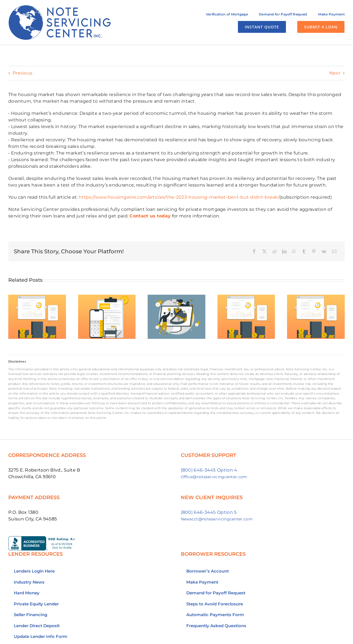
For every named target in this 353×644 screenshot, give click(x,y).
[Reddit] (274, 251)
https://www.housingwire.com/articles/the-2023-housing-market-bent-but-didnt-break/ (179, 197)
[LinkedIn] (284, 251)
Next (335, 73)
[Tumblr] (304, 251)
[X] (264, 251)
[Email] (334, 251)
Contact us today (150, 216)
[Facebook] (254, 251)
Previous (22, 73)
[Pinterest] (314, 251)
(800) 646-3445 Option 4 (209, 470)
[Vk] (324, 251)
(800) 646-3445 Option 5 (209, 512)
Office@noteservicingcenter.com (214, 477)
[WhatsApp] (294, 251)
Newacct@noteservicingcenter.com (217, 519)
